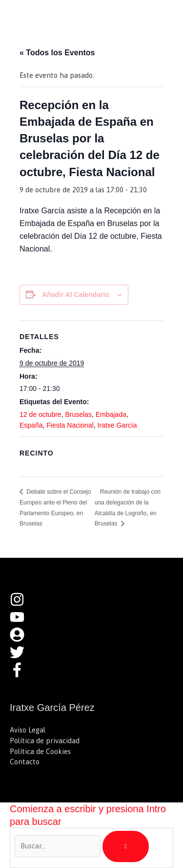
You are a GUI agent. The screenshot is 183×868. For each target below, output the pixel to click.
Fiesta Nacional (70, 425)
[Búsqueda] (126, 846)
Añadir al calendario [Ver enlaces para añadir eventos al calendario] (76, 295)
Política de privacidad (45, 741)
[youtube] (22, 622)
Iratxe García (117, 425)
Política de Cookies (40, 751)
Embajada (111, 414)
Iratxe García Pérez (77, 17)
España (31, 425)
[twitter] (22, 657)
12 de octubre (41, 414)
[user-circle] (22, 639)
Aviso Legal (28, 730)
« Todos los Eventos (57, 53)
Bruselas (78, 414)
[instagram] (22, 604)
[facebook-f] (20, 674)
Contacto (25, 762)
